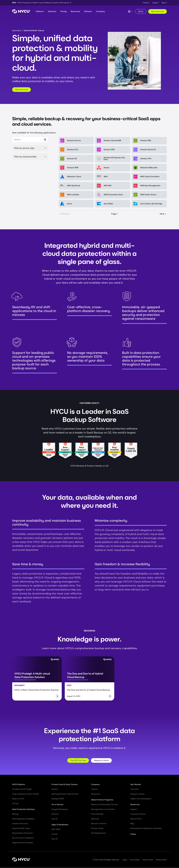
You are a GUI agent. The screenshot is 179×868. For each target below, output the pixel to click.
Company (100, 11)
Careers (95, 789)
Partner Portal (97, 828)
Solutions (52, 11)
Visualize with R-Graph (22, 789)
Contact (146, 3)
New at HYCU (136, 819)
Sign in (164, 3)
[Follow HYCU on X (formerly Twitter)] (132, 840)
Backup (15, 814)
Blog (132, 824)
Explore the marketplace (141, 799)
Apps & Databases (60, 825)
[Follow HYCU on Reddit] (155, 840)
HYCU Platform (19, 784)
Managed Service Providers (103, 809)
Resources (75, 11)
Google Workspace (60, 809)
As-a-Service (57, 804)
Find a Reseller (97, 814)
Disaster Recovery (20, 824)
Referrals (95, 819)
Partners (88, 11)
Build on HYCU (18, 799)
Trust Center (135, 860)
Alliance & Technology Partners (105, 804)
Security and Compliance (23, 838)
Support (155, 3)
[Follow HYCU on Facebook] (146, 840)
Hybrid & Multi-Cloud (21, 828)
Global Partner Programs (102, 800)
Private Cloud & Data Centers (65, 784)
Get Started (136, 784)
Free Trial (134, 789)
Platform (40, 11)
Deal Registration (99, 833)
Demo (141, 11)
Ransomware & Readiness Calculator (146, 828)
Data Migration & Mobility (23, 819)
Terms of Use (148, 860)
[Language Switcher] (130, 11)
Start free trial (158, 11)
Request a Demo (101, 760)
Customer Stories (138, 814)
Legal (125, 860)
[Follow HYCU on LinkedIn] (137, 840)
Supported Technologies (23, 843)
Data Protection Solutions (23, 809)
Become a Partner (99, 824)
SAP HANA (56, 829)
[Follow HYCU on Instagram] (150, 840)
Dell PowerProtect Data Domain (65, 794)
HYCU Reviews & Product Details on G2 (89, 466)
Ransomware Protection (23, 833)
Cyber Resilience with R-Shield (25, 794)
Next (163, 214)
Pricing (63, 11)
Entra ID (55, 814)
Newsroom (96, 794)
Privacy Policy (161, 860)
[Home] (21, 12)
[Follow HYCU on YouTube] (141, 840)
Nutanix (55, 789)
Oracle (54, 834)
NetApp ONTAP (58, 799)
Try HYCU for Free (78, 760)
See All (54, 819)
